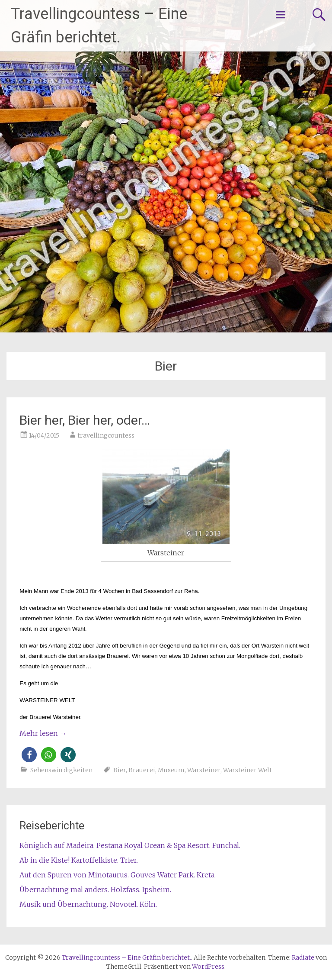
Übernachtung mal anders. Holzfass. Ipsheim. (95, 890)
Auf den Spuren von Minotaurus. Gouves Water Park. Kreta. (118, 875)
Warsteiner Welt (247, 770)
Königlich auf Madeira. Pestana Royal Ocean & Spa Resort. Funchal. (130, 845)
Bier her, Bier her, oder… (85, 420)
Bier (120, 770)
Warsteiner (204, 770)
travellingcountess (106, 435)
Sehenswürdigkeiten (61, 770)
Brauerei (142, 770)
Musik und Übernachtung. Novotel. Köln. (88, 904)
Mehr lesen (43, 733)
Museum (171, 770)
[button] (29, 755)
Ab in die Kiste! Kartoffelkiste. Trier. (79, 860)
